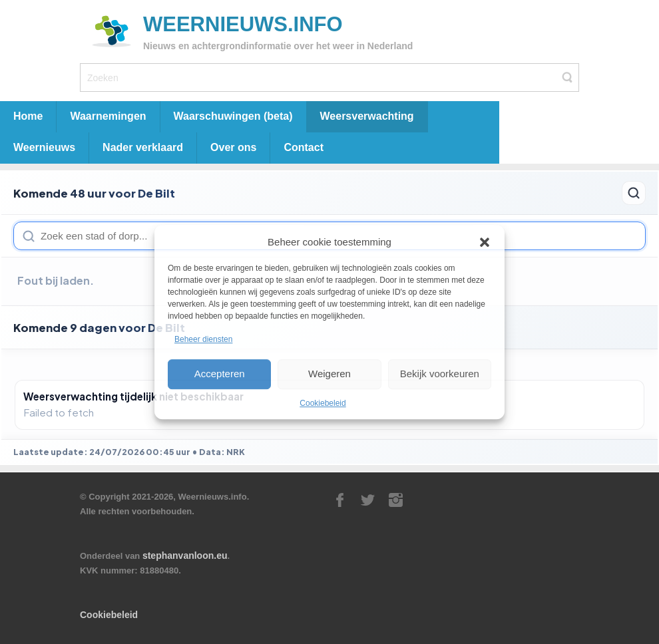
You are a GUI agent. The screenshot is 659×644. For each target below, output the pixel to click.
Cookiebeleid (323, 403)
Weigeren (329, 374)
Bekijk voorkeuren (440, 374)
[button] (485, 242)
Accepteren (220, 374)
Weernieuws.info (243, 24)
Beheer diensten (203, 340)
